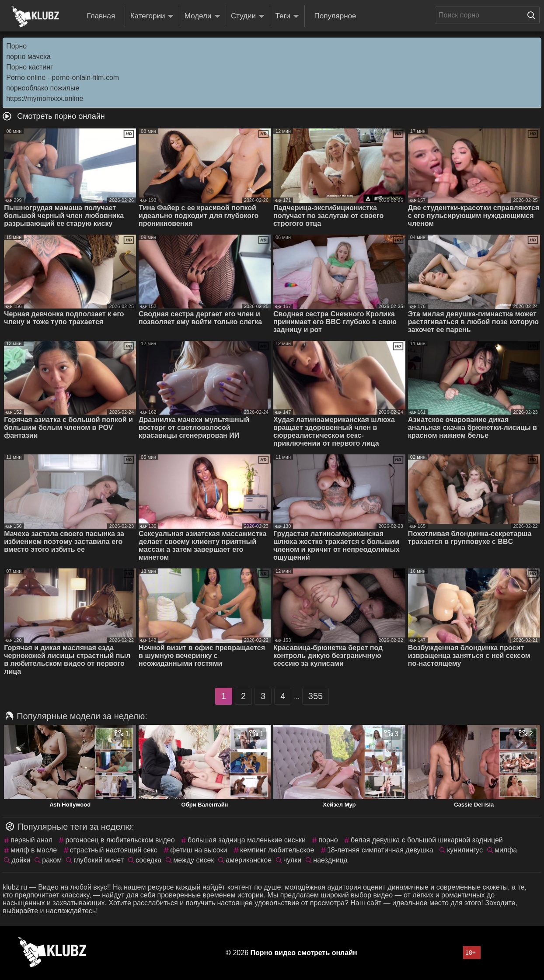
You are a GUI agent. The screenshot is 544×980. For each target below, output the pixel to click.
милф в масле (34, 850)
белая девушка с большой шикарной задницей (427, 840)
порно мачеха (28, 57)
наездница (330, 860)
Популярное (335, 16)
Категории (152, 16)
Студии (248, 16)
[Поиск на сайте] (534, 15)
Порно (16, 46)
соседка (148, 860)
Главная (101, 16)
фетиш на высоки (199, 850)
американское (249, 860)
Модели (202, 16)
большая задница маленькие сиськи (247, 840)
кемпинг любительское (277, 850)
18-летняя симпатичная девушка (380, 850)
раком (52, 860)
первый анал (31, 840)
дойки (21, 860)
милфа (506, 850)
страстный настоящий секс (114, 850)
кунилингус (465, 850)
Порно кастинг (30, 67)
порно (328, 840)
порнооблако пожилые (43, 88)
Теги (288, 16)
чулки (292, 860)
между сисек (194, 860)
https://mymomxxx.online (45, 99)
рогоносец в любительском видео (120, 840)
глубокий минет (99, 860)
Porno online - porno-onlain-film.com (63, 78)
